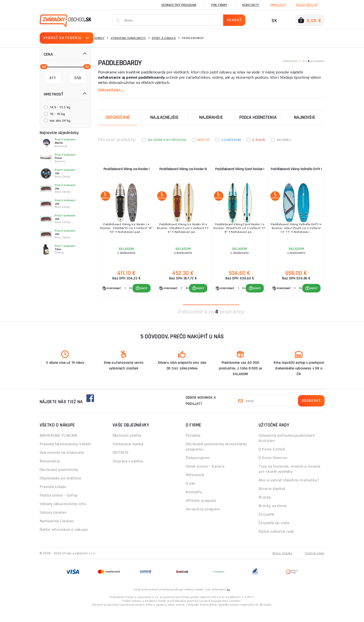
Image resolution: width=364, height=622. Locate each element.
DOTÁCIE (121, 464)
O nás (191, 495)
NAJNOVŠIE (305, 117)
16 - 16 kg (57, 114)
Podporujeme (198, 470)
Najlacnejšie (164, 117)
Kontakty (251, 5)
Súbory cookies (53, 524)
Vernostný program (179, 5)
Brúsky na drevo (273, 518)
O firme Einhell (272, 461)
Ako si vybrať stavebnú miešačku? (289, 492)
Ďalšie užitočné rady (276, 543)
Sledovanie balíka (128, 456)
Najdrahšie (211, 117)
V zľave (259, 140)
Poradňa (193, 447)
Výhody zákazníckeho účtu (63, 516)
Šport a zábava (164, 38)
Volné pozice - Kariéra (205, 478)
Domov (99, 38)
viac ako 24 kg (60, 120)
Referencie (195, 487)
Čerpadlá (266, 526)
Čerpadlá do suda (274, 535)
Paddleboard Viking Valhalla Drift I (296, 174)
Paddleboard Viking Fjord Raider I (240, 174)
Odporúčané (118, 117)
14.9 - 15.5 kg (60, 107)
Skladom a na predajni (167, 140)
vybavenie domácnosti (128, 38)
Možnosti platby (127, 447)
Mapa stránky (281, 565)
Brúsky (265, 509)
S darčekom (231, 140)
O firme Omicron (273, 470)
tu (228, 601)
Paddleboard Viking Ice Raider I (127, 172)
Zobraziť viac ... (113, 89)
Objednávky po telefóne (61, 490)
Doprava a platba (128, 473)
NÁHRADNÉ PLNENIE (59, 447)
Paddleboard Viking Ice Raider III (183, 172)
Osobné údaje (314, 565)
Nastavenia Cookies (57, 533)
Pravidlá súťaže (53, 499)
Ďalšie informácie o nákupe (64, 541)
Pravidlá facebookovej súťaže (65, 456)
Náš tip (204, 140)
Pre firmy (219, 5)
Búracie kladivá (272, 500)
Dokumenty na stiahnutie (62, 464)
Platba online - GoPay (59, 507)
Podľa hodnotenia (258, 117)
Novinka (284, 140)
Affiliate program (201, 512)
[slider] (43, 66)
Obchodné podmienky (59, 481)
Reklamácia (50, 473)
